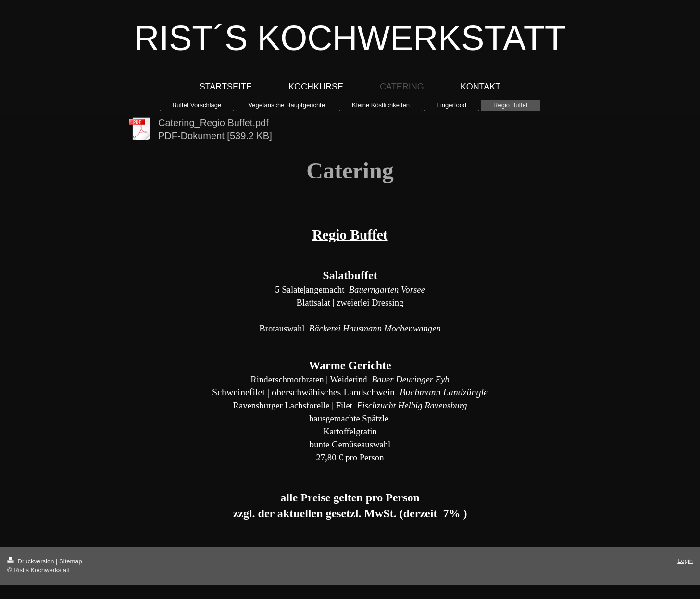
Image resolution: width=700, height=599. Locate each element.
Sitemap (71, 561)
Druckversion (31, 561)
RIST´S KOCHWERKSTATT (350, 38)
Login (685, 561)
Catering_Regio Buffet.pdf (213, 123)
